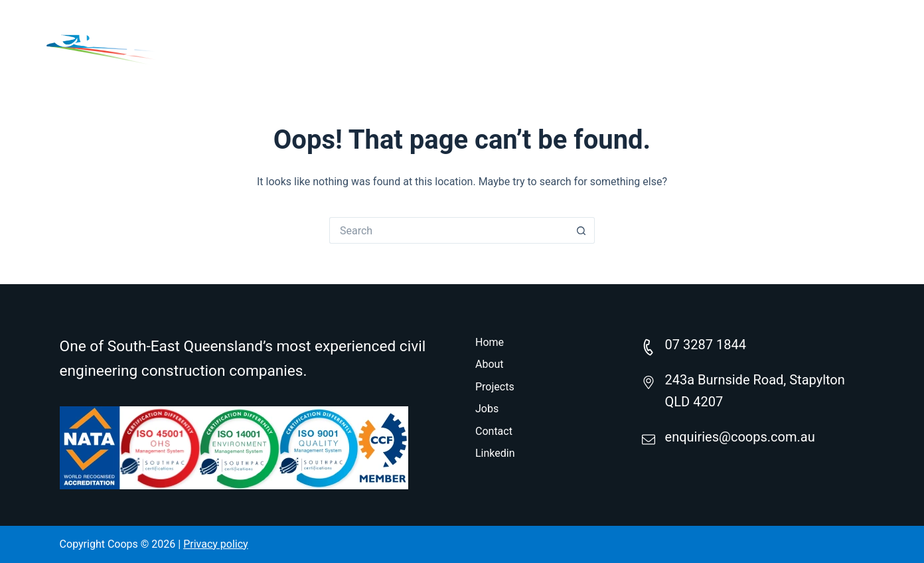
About (552, 40)
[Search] (872, 40)
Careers (720, 40)
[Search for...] (449, 230)
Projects (634, 40)
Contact (805, 40)
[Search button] (581, 230)
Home (477, 40)
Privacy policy (216, 544)
